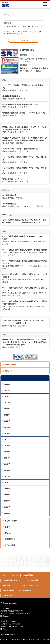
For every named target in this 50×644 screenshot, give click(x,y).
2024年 (6, 396)
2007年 (6, 501)
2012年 (6, 470)
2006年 (6, 507)
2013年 (6, 464)
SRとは (6, 533)
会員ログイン (9, 371)
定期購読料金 (9, 539)
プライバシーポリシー (29, 585)
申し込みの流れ (10, 521)
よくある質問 (9, 545)
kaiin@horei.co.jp (8, 634)
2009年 (6, 489)
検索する (24, 41)
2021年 (6, 415)
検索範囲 (8, 23)
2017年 (6, 439)
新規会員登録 (9, 364)
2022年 (6, 409)
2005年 (6, 513)
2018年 (6, 433)
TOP (5, 575)
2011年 (6, 476)
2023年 (6, 403)
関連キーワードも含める (32, 27)
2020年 (6, 421)
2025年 (6, 390)
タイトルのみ (13, 27)
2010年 (6, 482)
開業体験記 (36, 68)
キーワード (9, 15)
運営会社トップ (9, 585)
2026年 (6, 384)
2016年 (6, 446)
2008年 (6, 495)
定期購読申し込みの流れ (13, 580)
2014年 (6, 458)
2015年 (6, 452)
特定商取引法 (8, 590)
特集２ (23, 68)
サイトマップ (8, 595)
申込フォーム (9, 527)
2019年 (6, 427)
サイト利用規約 (25, 590)
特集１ (27, 71)
